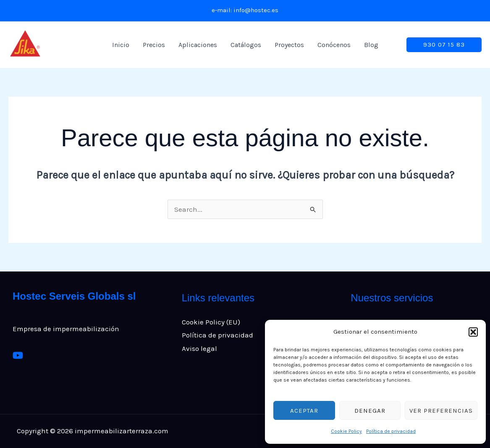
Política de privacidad (391, 431)
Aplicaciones (198, 45)
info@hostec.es (256, 10)
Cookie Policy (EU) (211, 322)
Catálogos (246, 45)
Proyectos (289, 45)
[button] (473, 332)
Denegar (370, 411)
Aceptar (304, 411)
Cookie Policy (346, 431)
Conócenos (334, 45)
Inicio (121, 45)
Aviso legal (199, 348)
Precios (154, 45)
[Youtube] (18, 355)
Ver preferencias (441, 411)
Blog (371, 45)
